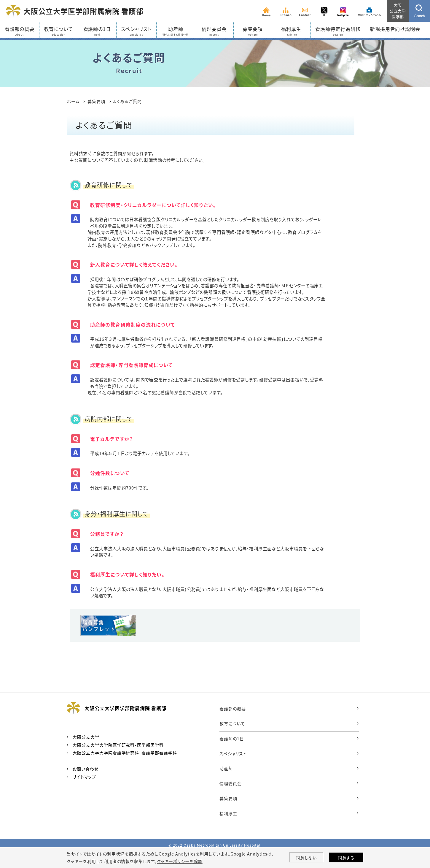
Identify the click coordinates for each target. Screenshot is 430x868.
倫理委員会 (231, 783)
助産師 (226, 768)
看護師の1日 (232, 739)
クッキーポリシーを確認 (180, 861)
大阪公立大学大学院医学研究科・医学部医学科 (118, 745)
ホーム (73, 101)
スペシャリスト (233, 753)
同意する (346, 858)
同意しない (306, 858)
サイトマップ (84, 777)
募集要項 (96, 101)
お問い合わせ (86, 769)
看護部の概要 (233, 709)
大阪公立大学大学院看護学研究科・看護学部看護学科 (125, 753)
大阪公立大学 (86, 737)
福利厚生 (228, 813)
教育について (232, 723)
